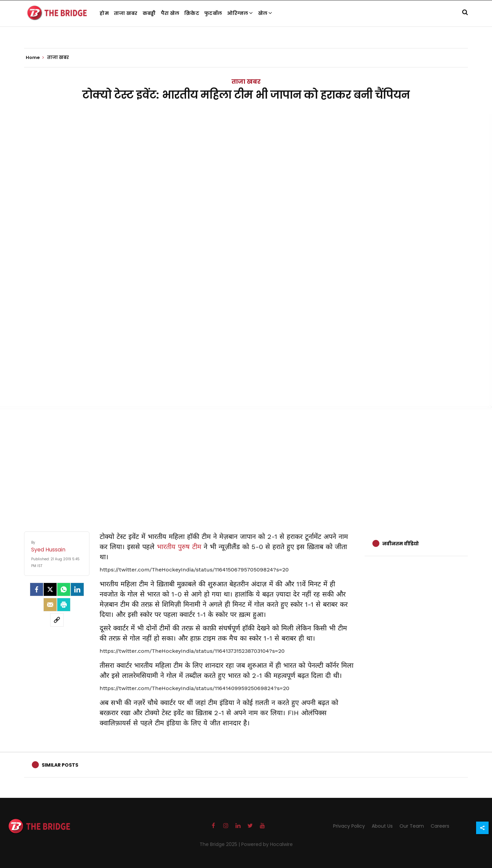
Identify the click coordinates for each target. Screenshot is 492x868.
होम (104, 13)
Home (35, 58)
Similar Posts (60, 765)
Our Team (412, 826)
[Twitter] (50, 589)
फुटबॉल (213, 13)
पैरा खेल (170, 13)
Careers (440, 826)
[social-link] (57, 620)
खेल (265, 13)
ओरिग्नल (240, 13)
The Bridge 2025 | (220, 844)
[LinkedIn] (77, 589)
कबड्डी (149, 13)
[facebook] (37, 589)
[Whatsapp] (64, 589)
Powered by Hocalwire (267, 844)
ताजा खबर (126, 13)
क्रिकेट (192, 13)
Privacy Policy (349, 826)
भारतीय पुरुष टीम (180, 547)
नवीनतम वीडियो (401, 544)
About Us (382, 826)
